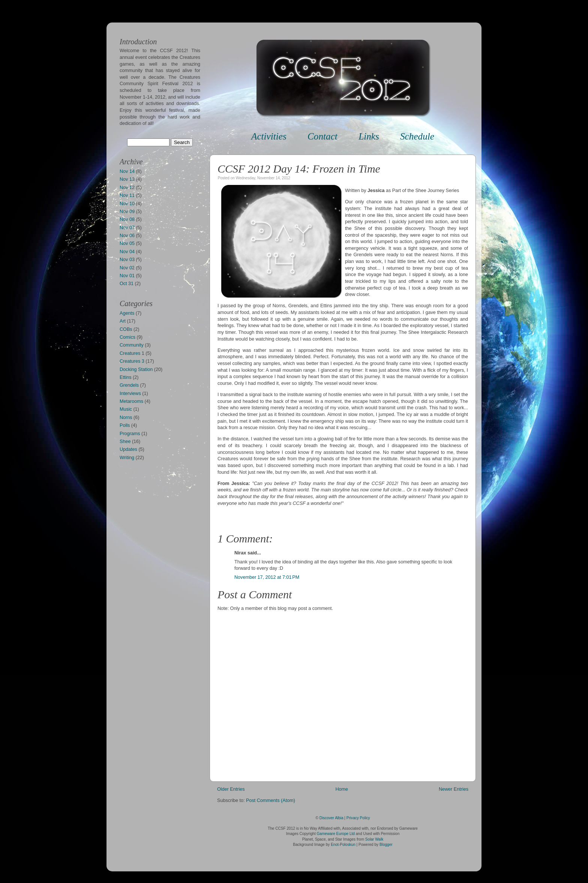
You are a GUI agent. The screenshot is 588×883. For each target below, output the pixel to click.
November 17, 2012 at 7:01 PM (267, 577)
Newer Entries (454, 789)
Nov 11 (127, 195)
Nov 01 (127, 276)
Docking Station (136, 369)
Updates (128, 449)
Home (342, 789)
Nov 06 (127, 236)
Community (132, 345)
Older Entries (231, 789)
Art (123, 321)
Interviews (130, 393)
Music (126, 409)
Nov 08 (127, 219)
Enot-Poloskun (343, 845)
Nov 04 (127, 252)
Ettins (126, 377)
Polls (125, 425)
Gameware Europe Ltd (336, 834)
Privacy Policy (358, 818)
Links (369, 136)
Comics (127, 337)
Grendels (129, 385)
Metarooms (131, 401)
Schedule (417, 136)
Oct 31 (127, 284)
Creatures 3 (132, 361)
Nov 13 (127, 179)
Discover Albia (331, 818)
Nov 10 (127, 204)
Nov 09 (127, 212)
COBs (126, 329)
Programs (130, 434)
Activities (269, 136)
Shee (125, 441)
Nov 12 (127, 188)
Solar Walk (374, 839)
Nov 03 (127, 260)
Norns (126, 417)
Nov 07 (127, 228)
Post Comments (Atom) (271, 800)
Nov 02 (127, 268)
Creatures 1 (132, 353)
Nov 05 (127, 243)
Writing (127, 458)
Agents (127, 313)
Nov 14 (127, 171)
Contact (322, 136)
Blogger (386, 845)
